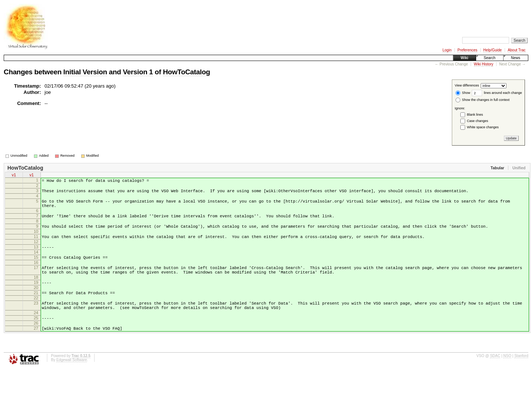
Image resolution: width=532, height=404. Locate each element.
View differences (467, 86)
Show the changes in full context (483, 100)
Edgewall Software (71, 394)
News (516, 58)
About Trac (516, 50)
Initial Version (85, 72)
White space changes (483, 127)
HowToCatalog (186, 72)
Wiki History (484, 64)
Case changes (478, 121)
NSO (507, 390)
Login (447, 50)
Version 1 (138, 72)
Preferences (467, 50)
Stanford (521, 390)
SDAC (495, 390)
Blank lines (475, 115)
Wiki (464, 58)
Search (490, 58)
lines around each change (497, 93)
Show (463, 93)
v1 (14, 176)
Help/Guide (492, 50)
